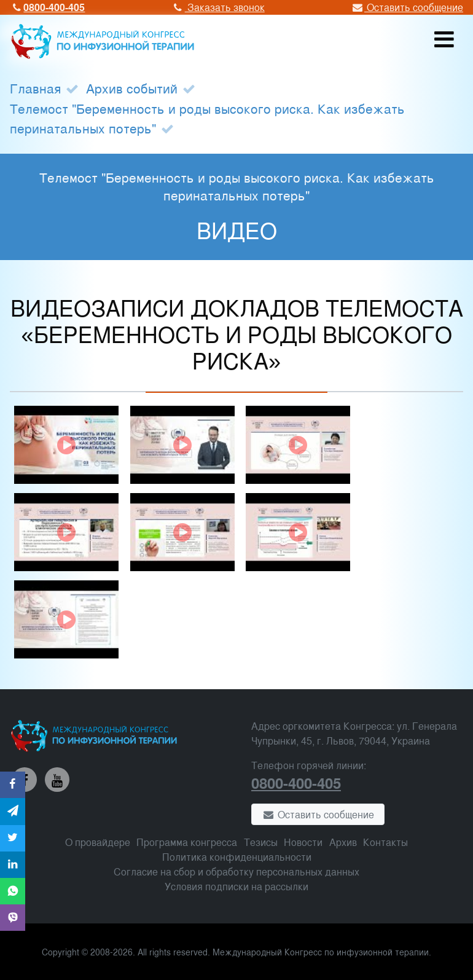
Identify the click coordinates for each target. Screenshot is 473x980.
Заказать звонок (217, 7)
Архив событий (132, 88)
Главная (35, 88)
